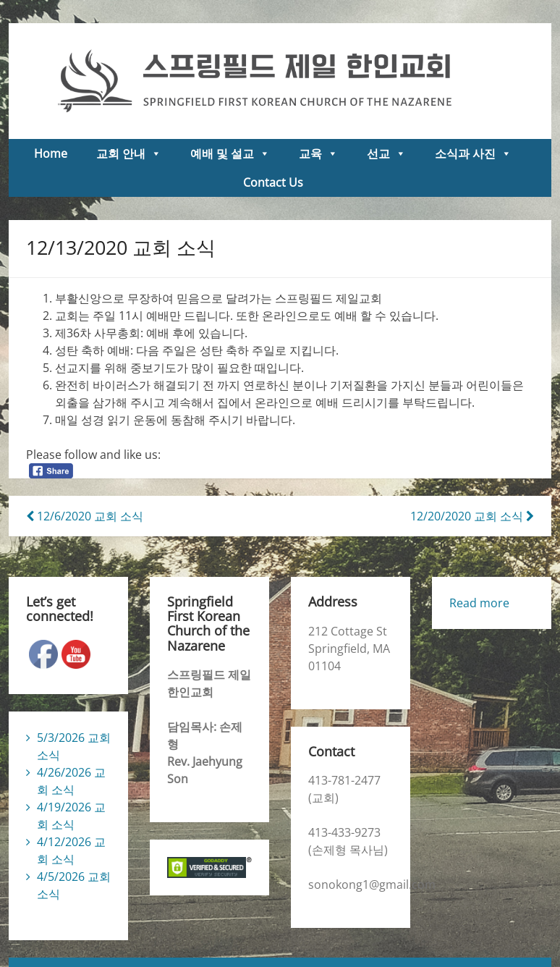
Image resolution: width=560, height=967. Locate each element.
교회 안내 (129, 153)
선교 (386, 153)
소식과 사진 (473, 153)
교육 (318, 153)
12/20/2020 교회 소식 (472, 516)
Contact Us (273, 182)
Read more (479, 603)
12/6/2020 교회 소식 (85, 516)
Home (51, 153)
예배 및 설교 (230, 153)
